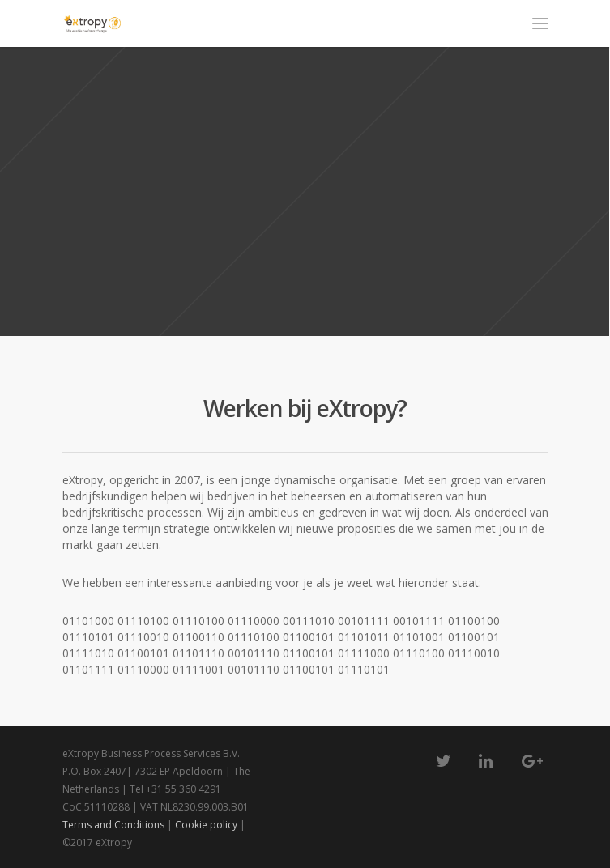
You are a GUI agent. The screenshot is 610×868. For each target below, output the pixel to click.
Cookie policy (206, 825)
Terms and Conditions (115, 825)
